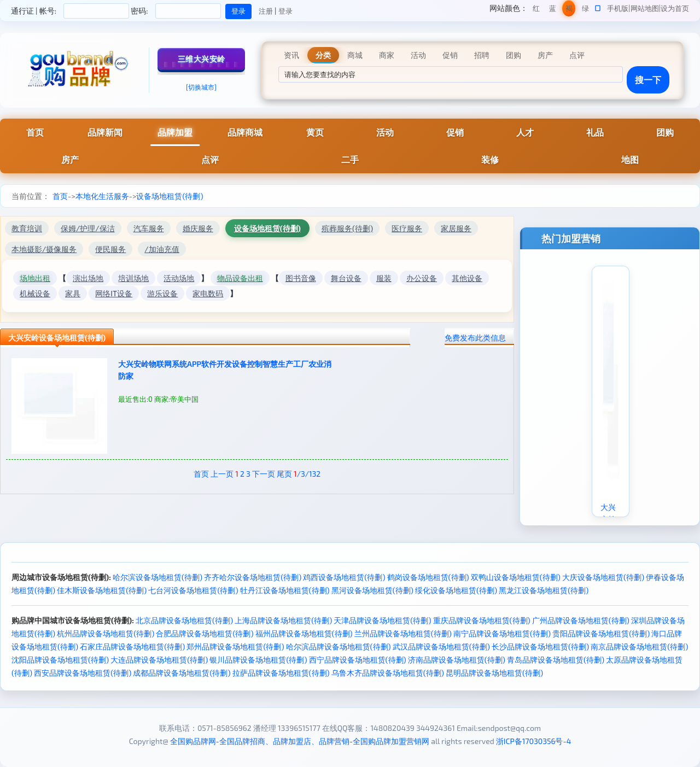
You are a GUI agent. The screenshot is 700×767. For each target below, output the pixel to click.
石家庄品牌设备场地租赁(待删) (132, 646)
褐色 (569, 10)
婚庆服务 (198, 228)
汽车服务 (149, 228)
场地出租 (35, 278)
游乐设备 (162, 293)
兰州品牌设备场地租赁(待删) (403, 633)
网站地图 (645, 8)
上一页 (222, 474)
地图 (630, 159)
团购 (665, 132)
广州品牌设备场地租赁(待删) (581, 620)
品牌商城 (245, 132)
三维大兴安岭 (202, 59)
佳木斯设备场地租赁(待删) (102, 590)
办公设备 (422, 278)
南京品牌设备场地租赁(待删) (639, 646)
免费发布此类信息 (475, 338)
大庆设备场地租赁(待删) (603, 577)
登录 (285, 11)
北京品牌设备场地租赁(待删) (184, 620)
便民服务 (110, 249)
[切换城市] (201, 87)
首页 (35, 132)
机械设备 (35, 293)
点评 (210, 159)
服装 (384, 278)
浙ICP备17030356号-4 (534, 741)
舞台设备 (346, 278)
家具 (73, 293)
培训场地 (133, 278)
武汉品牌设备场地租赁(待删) (441, 646)
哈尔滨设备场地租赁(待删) (157, 577)
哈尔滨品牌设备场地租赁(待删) (339, 646)
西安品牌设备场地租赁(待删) (83, 673)
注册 (266, 11)
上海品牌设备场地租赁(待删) (283, 620)
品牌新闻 (105, 132)
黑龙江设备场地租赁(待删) (544, 590)
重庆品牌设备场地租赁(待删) (482, 620)
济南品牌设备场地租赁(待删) (457, 660)
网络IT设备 (114, 293)
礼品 (595, 132)
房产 (70, 159)
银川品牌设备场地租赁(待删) (258, 660)
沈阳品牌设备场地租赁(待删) (60, 660)
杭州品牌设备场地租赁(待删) (106, 633)
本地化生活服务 (102, 196)
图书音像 (301, 278)
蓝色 (553, 10)
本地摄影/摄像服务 (44, 249)
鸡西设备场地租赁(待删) (344, 577)
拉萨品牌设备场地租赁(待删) (281, 673)
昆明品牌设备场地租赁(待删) (494, 673)
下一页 (264, 474)
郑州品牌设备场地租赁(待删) (235, 646)
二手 (350, 159)
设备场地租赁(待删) (170, 196)
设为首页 (675, 8)
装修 (490, 159)
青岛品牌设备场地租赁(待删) (556, 660)
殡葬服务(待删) (347, 228)
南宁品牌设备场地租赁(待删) (502, 633)
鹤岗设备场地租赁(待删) (428, 577)
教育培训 (27, 228)
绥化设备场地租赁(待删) (456, 590)
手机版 (618, 8)
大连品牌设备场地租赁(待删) (159, 660)
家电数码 (208, 293)
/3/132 (307, 474)
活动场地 (179, 278)
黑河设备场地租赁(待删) (372, 590)
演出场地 (88, 278)
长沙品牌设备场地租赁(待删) (540, 646)
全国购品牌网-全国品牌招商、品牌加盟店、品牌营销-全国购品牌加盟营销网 (300, 741)
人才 (525, 132)
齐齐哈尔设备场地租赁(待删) (253, 577)
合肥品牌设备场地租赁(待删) (205, 633)
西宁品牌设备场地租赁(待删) (358, 660)
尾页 (284, 474)
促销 (455, 132)
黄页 (315, 132)
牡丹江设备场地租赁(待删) (285, 590)
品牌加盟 (175, 132)
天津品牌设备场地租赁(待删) (382, 620)
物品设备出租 (240, 278)
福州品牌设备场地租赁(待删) (304, 633)
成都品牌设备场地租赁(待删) (182, 673)
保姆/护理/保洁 (88, 228)
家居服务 (456, 228)
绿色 (585, 10)
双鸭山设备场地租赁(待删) (516, 577)
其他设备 (467, 278)
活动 (385, 132)
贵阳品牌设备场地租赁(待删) (601, 633)
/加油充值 (162, 249)
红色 (536, 10)
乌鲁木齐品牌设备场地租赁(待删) (388, 673)
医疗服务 (407, 228)
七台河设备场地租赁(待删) (193, 590)
